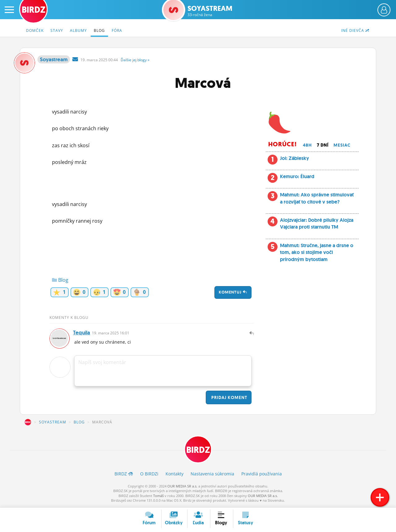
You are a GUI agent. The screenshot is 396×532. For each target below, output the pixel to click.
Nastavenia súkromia (212, 475)
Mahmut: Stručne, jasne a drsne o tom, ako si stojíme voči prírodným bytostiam (317, 252)
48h (307, 145)
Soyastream (210, 11)
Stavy (57, 30)
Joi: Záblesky (295, 158)
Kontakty (174, 475)
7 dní (323, 145)
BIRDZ (28, 423)
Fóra (117, 30)
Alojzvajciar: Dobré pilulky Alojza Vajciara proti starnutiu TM (317, 223)
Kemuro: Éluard (297, 176)
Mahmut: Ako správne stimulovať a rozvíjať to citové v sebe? (317, 198)
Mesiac (342, 145)
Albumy (78, 30)
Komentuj (233, 292)
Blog (99, 30)
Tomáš (158, 497)
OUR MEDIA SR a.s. (182, 488)
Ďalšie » (135, 60)
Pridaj (229, 398)
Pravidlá (262, 475)
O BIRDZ (149, 475)
